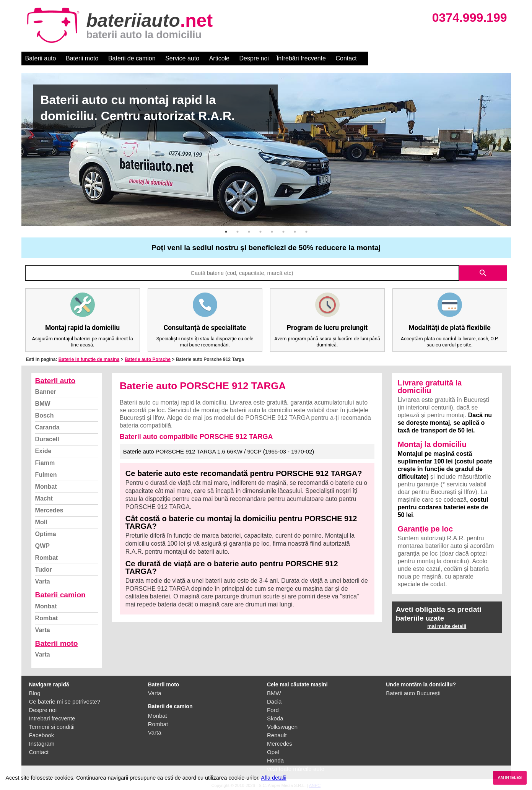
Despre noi (254, 58)
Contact (346, 58)
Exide (43, 451)
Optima (46, 534)
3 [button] (249, 232)
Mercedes (49, 510)
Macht (44, 498)
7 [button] (295, 232)
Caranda (47, 427)
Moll (41, 522)
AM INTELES (510, 778)
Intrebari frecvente (52, 718)
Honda (275, 760)
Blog (35, 693)
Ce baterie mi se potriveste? (65, 701)
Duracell (47, 439)
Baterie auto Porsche (148, 359)
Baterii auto (41, 58)
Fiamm (45, 463)
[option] (266, 150)
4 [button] (260, 232)
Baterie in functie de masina (89, 359)
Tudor (44, 570)
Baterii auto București (413, 693)
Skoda (275, 718)
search (483, 273)
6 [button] (283, 232)
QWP (42, 546)
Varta (43, 581)
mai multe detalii (447, 626)
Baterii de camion (132, 58)
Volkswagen (282, 727)
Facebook (42, 735)
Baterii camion (60, 595)
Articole (219, 58)
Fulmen (46, 475)
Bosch (45, 415)
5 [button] (272, 232)
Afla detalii (273, 778)
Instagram (42, 744)
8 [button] (306, 232)
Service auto (182, 58)
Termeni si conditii (52, 727)
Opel (273, 752)
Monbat (46, 487)
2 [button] (238, 232)
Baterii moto (82, 58)
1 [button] (226, 232)
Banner (46, 392)
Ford (273, 710)
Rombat (47, 558)
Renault (277, 735)
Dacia (274, 701)
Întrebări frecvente (301, 58)
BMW (43, 404)
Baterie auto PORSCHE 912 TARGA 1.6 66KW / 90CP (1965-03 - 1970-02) (219, 451)
